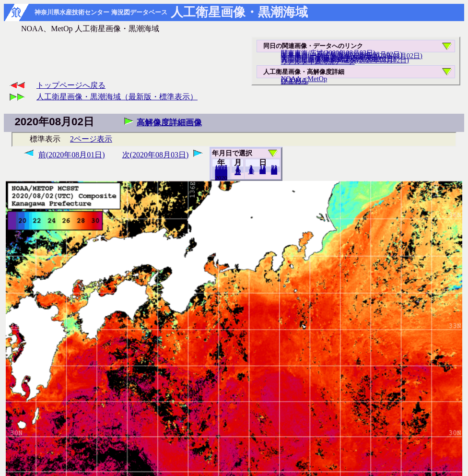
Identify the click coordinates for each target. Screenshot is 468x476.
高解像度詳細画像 (169, 123)
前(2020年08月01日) (72, 155)
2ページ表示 (91, 139)
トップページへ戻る (71, 85)
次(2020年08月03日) (156, 155)
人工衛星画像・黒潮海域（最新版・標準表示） (117, 97)
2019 (221, 178)
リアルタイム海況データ (318, 61)
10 (251, 171)
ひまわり (294, 81)
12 (238, 172)
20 (263, 171)
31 (274, 172)
